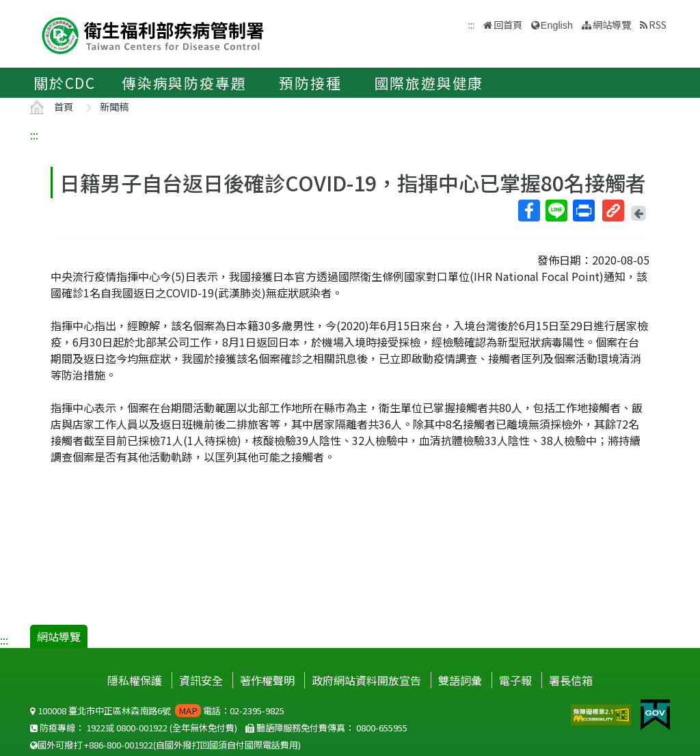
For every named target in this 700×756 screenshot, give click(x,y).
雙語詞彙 (460, 680)
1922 (96, 728)
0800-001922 (142, 728)
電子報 (515, 680)
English (557, 25)
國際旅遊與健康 (429, 83)
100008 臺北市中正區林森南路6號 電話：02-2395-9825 (157, 711)
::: (34, 135)
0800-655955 (382, 728)
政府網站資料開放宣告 (366, 680)
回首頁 (508, 24)
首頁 (64, 106)
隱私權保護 (135, 680)
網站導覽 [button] (612, 24)
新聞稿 (114, 106)
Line (556, 211)
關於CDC (65, 83)
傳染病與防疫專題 (184, 83)
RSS (658, 24)
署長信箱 (571, 680)
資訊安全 (201, 680)
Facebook (528, 211)
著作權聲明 (267, 680)
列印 (583, 211)
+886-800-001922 (119, 745)
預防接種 (310, 83)
